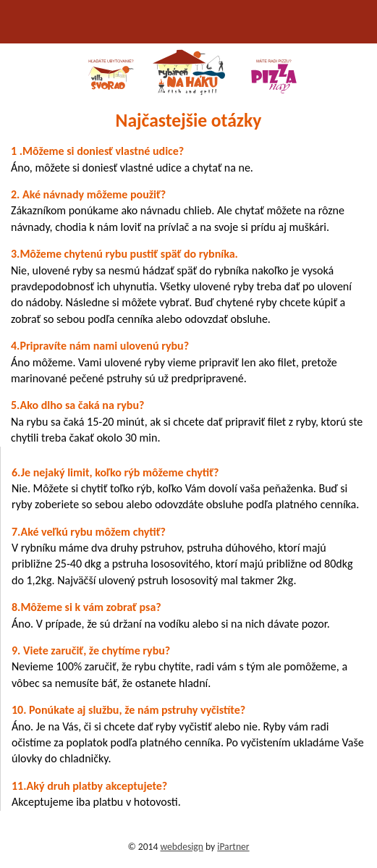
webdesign (181, 847)
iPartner (233, 847)
